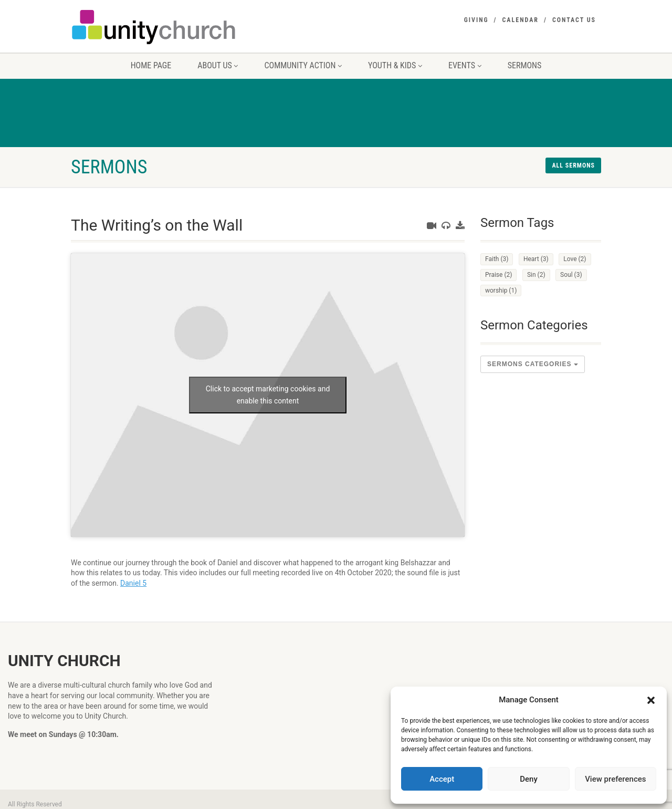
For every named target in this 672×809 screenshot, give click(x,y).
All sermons (573, 165)
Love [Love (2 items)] (575, 259)
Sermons (525, 65)
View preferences (615, 779)
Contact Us (574, 20)
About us (218, 65)
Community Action (303, 65)
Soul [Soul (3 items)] (571, 275)
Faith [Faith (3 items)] (497, 259)
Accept (442, 779)
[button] (651, 700)
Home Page (151, 65)
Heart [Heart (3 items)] (536, 259)
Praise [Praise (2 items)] (498, 275)
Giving (476, 20)
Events (465, 65)
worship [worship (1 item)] (501, 291)
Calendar (521, 20)
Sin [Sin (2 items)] (536, 275)
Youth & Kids (395, 65)
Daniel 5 (133, 583)
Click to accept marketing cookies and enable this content (268, 395)
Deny (529, 779)
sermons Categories (533, 364)
